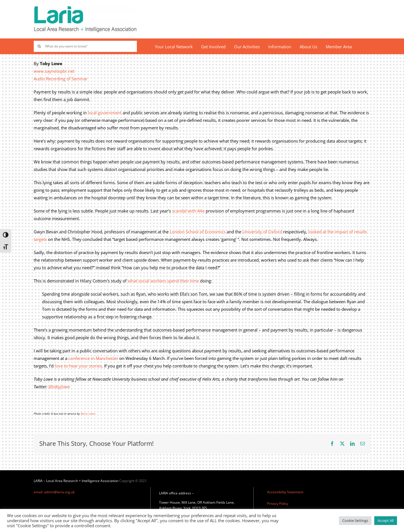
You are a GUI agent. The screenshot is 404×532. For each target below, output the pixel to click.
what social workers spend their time (163, 281)
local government (105, 113)
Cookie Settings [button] (355, 520)
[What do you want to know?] (85, 46)
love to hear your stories (78, 366)
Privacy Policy (278, 504)
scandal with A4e (188, 211)
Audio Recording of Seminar (61, 79)
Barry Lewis (88, 414)
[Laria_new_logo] (85, 8)
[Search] (39, 46)
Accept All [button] (386, 520)
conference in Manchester (93, 358)
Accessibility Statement (285, 492)
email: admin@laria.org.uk (54, 492)
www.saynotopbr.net (54, 71)
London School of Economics (198, 232)
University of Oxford (262, 232)
